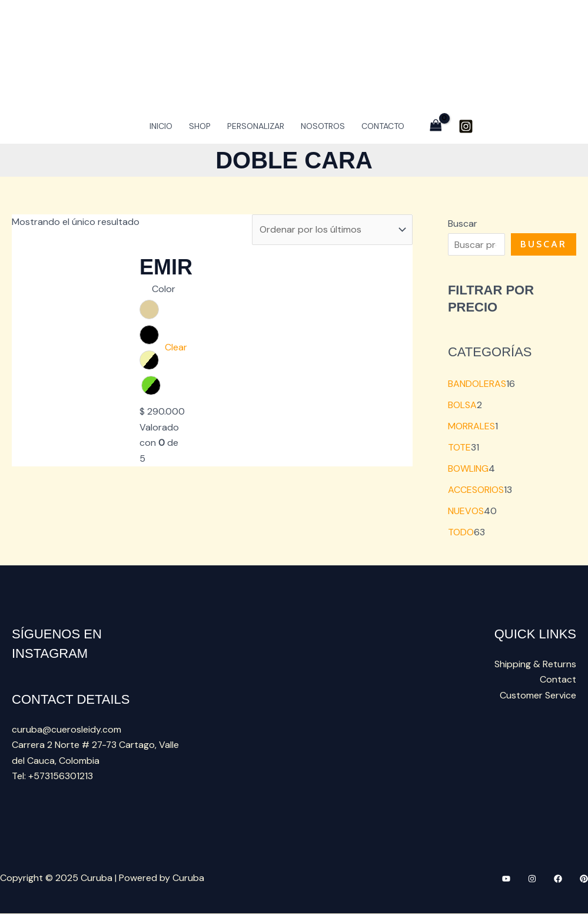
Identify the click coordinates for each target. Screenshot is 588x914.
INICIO (161, 126)
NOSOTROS (323, 126)
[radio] (149, 309)
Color (164, 289)
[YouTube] (506, 879)
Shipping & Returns (535, 664)
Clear (176, 347)
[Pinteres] (584, 879)
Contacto (383, 126)
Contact (558, 680)
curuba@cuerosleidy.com (67, 729)
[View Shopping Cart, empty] (436, 126)
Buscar (463, 223)
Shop (200, 126)
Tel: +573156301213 (53, 776)
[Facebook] (558, 879)
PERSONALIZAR (256, 126)
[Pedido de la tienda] (332, 230)
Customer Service (538, 695)
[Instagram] (466, 126)
